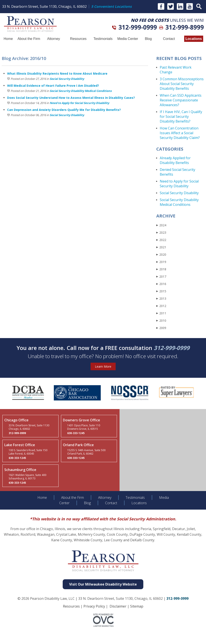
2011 (161, 313)
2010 (161, 320)
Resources (78, 39)
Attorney (54, 39)
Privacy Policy (94, 606)
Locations (194, 39)
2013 (161, 298)
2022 (161, 240)
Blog (148, 39)
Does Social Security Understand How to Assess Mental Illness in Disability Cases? (71, 98)
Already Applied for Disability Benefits (175, 160)
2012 (161, 306)
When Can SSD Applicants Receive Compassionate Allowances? (181, 100)
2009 (161, 328)
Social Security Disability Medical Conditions (81, 91)
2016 (161, 284)
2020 (161, 254)
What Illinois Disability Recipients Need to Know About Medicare (57, 73)
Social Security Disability (67, 79)
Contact (169, 39)
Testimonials (103, 39)
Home (8, 39)
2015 (161, 291)
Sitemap (137, 606)
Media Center (128, 39)
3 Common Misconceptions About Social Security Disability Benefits (182, 84)
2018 (161, 269)
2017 (161, 276)
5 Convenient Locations (111, 6)
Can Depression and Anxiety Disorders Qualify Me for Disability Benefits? (64, 110)
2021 (161, 247)
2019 (161, 262)
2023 (161, 232)
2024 (161, 225)
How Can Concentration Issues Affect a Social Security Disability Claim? (180, 133)
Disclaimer (118, 606)
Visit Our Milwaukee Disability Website (103, 584)
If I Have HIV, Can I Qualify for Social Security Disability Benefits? (181, 117)
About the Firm (29, 39)
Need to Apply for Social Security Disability (79, 103)
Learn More (103, 366)
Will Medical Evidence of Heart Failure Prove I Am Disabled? (53, 86)
